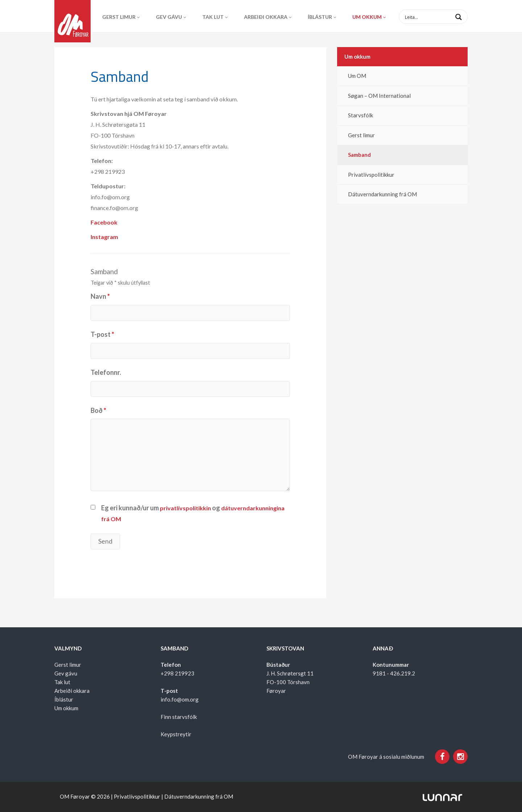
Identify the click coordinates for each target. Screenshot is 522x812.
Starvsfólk (361, 115)
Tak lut (213, 17)
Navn (100, 296)
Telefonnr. (106, 372)
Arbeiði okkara (266, 17)
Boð (98, 410)
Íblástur (320, 17)
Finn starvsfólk (179, 717)
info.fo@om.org (180, 699)
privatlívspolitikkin (186, 508)
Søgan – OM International (379, 96)
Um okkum (367, 17)
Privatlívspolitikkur (371, 175)
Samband (359, 155)
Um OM (357, 76)
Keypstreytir (176, 734)
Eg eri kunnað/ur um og (193, 513)
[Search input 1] (439, 17)
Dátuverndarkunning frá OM (382, 194)
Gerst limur (119, 17)
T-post (102, 334)
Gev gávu (169, 17)
